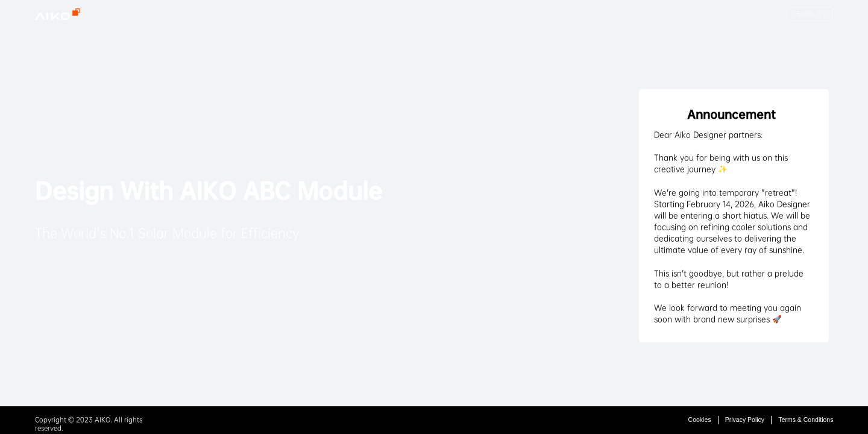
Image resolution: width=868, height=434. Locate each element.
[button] (810, 14)
